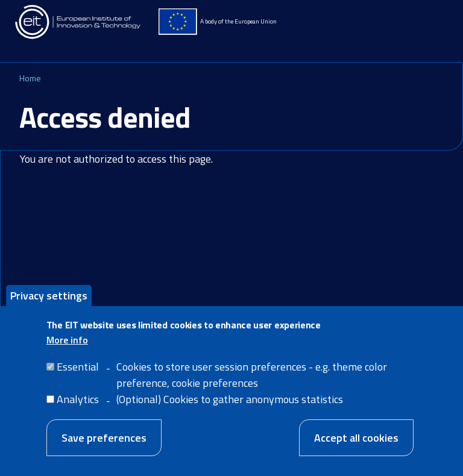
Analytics (78, 405)
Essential (78, 373)
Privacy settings (49, 302)
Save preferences (104, 444)
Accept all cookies (356, 444)
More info (67, 346)
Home (30, 78)
